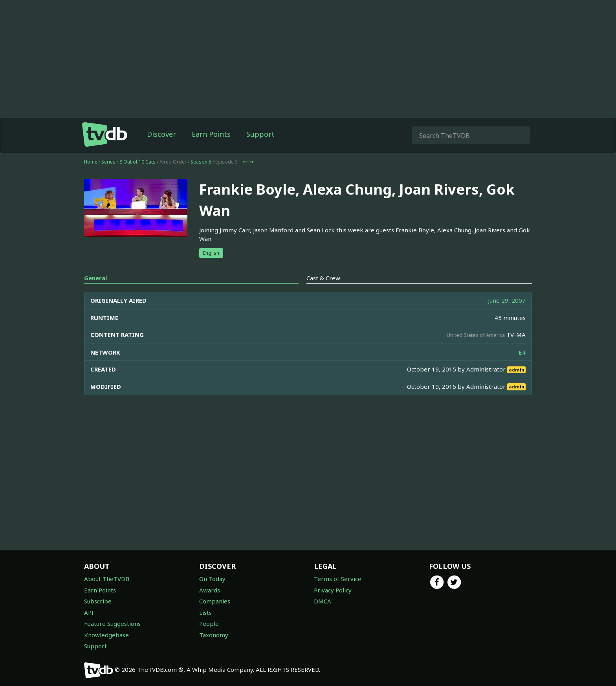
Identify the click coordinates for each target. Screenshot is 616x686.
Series (108, 162)
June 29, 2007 (507, 300)
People (209, 623)
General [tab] (95, 278)
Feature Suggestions (112, 623)
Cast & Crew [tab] (323, 278)
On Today (212, 579)
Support (260, 134)
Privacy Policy (333, 590)
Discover (161, 134)
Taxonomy (214, 635)
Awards (210, 590)
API (89, 612)
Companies (215, 601)
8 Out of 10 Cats (137, 162)
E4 (522, 352)
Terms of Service (338, 579)
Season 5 (201, 162)
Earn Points (211, 134)
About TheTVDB (107, 579)
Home (91, 162)
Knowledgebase (106, 635)
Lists (205, 612)
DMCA (323, 601)
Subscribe (98, 601)
